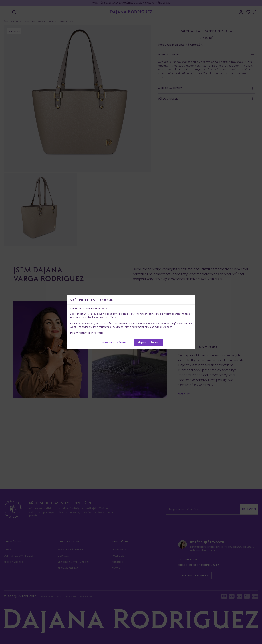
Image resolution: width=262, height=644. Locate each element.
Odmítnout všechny (115, 343)
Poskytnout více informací (87, 333)
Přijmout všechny (149, 343)
